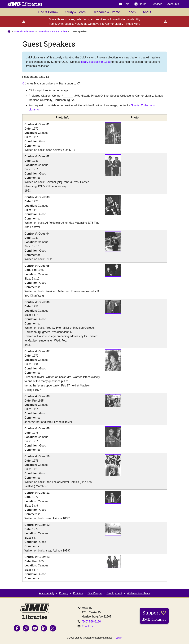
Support (154, 616)
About (147, 12)
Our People (95, 593)
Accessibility (47, 593)
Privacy (64, 593)
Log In (119, 638)
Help (124, 4)
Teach (131, 12)
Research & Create (106, 12)
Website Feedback (138, 593)
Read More (133, 24)
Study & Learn (76, 12)
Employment (114, 593)
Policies (78, 593)
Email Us (87, 626)
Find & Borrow (48, 12)
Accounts (173, 4)
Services (157, 4)
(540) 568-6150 (91, 622)
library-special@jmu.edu (95, 62)
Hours (140, 4)
